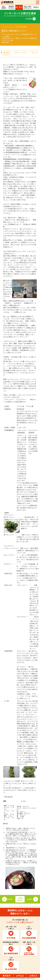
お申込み (20, 976)
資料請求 (7, 976)
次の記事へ (30, 899)
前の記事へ (10, 899)
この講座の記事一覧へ (20, 899)
